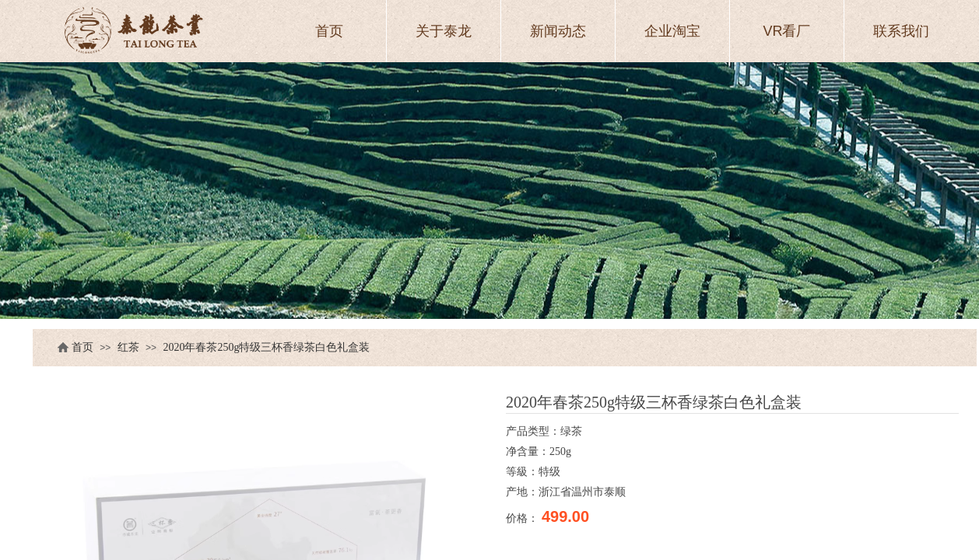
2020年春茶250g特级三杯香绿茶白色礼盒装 (266, 347)
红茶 (128, 347)
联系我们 (901, 31)
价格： (524, 518)
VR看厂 (786, 31)
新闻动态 (558, 31)
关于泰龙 (444, 31)
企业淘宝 (672, 31)
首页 (82, 347)
